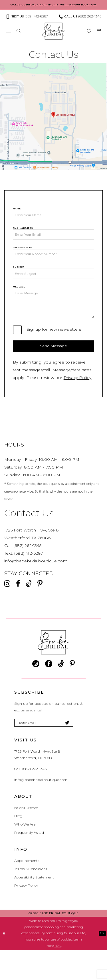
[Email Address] (53, 244)
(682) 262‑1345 (27, 574)
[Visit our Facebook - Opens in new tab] (18, 612)
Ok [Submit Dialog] (101, 963)
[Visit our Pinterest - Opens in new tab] (40, 612)
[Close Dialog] (5, 964)
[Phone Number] (53, 266)
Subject (18, 281)
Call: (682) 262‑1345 (30, 799)
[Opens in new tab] (53, 122)
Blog (18, 846)
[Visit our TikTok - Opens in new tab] (29, 612)
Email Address (23, 236)
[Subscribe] (82, 752)
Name (17, 214)
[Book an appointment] (99, 36)
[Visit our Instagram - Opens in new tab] (7, 612)
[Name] (53, 222)
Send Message (53, 373)
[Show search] (19, 36)
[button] (8, 36)
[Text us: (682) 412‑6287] (27, 22)
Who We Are (25, 855)
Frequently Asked (29, 863)
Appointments (27, 891)
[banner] (53, 36)
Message (19, 303)
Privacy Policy (78, 406)
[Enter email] (52, 752)
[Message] (53, 324)
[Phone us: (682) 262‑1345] (80, 22)
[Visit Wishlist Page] (89, 36)
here (58, 976)
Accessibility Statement (34, 907)
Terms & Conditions (31, 899)
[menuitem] (28, 22)
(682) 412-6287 (29, 581)
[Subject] (53, 289)
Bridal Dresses (26, 838)
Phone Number (23, 258)
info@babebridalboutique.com (36, 589)
